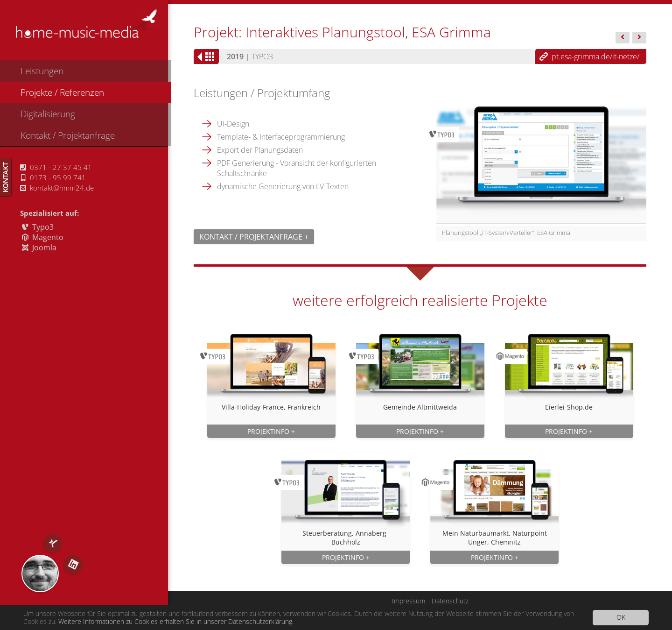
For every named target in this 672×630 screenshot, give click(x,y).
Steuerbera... (623, 38)
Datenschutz (450, 601)
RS (40, 573)
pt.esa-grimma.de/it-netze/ (595, 57)
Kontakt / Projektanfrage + (254, 237)
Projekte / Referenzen (62, 92)
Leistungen (42, 71)
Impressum (409, 601)
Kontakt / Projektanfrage (68, 135)
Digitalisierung (48, 114)
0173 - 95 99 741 (53, 177)
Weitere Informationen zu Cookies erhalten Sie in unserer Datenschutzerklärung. (176, 622)
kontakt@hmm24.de (57, 188)
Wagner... (639, 38)
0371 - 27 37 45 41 (56, 167)
